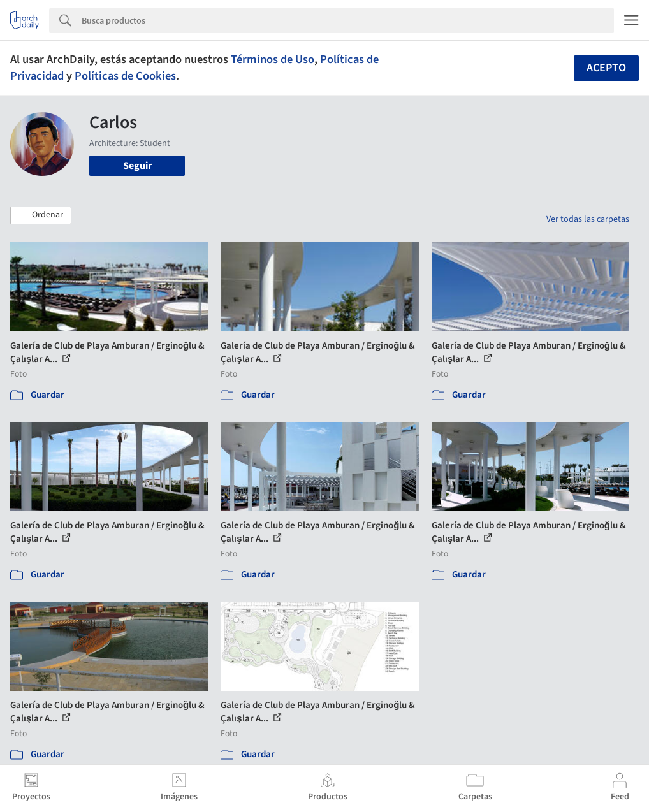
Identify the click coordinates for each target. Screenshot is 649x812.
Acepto (606, 68)
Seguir (137, 166)
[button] (41, 215)
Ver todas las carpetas (588, 219)
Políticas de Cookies (125, 76)
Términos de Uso (273, 59)
